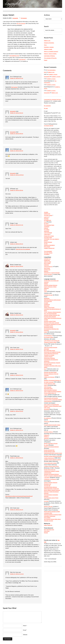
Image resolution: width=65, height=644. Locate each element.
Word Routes (47, 278)
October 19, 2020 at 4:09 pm (17, 332)
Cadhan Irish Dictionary (50, 406)
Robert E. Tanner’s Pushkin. (51, 54)
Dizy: (45, 398)
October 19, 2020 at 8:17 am (17, 225)
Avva (45, 226)
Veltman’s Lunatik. (49, 49)
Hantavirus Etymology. (50, 43)
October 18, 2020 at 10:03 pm (18, 175)
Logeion (46, 429)
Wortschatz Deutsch (49, 347)
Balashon (46, 281)
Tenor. (46, 45)
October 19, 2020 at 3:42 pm (17, 315)
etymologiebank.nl (49, 356)
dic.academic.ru (48, 457)
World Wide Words (49, 420)
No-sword (47, 228)
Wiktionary (47, 300)
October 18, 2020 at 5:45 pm (17, 134)
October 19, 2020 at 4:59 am (17, 190)
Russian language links (50, 490)
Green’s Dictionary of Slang (51, 298)
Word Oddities (48, 574)
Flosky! (46, 60)
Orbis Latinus (47, 446)
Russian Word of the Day (51, 516)
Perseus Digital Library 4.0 (51, 427)
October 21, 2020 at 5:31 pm (17, 430)
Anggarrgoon (47, 269)
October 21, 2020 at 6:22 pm (17, 458)
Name (25, 626)
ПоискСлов (47, 460)
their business (15, 87)
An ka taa (47, 555)
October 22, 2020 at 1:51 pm (17, 510)
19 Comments (25, 18)
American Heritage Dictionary (52, 296)
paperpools (47, 236)
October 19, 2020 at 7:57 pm (17, 349)
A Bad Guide (47, 240)
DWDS (46, 352)
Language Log (48, 267)
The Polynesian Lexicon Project (52, 551)
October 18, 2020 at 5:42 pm (17, 113)
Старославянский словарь (51, 509)
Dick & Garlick (48, 272)
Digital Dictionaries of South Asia (52, 539)
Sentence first (48, 279)
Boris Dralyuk (47, 254)
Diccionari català (48, 392)
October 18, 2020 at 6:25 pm (17, 151)
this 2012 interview (22, 23)
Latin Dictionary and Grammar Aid (53, 363)
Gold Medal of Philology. (50, 56)
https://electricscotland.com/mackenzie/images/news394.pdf (21, 496)
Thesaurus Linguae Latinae (51, 364)
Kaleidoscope (48, 217)
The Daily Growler (49, 219)
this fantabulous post (15, 56)
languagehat (16, 18)
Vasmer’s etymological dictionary (52, 487)
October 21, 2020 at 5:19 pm (17, 391)
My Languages (48, 108)
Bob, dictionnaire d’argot (50, 373)
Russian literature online (50, 492)
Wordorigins (47, 310)
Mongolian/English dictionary (51, 537)
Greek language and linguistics (52, 432)
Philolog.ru (47, 476)
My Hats (46, 111)
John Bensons (23, 59)
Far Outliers (47, 235)
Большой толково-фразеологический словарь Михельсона (51, 501)
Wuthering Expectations (50, 252)
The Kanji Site (48, 535)
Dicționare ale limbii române (51, 401)
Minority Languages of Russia (52, 483)
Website (25, 635)
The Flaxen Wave (49, 243)
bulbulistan (47, 274)
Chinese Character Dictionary (52, 532)
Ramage (46, 592)
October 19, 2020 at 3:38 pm (17, 266)
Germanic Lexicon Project (51, 340)
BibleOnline (47, 321)
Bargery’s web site (49, 560)
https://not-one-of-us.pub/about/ (24, 249)
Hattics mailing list (49, 584)
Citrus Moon (47, 590)
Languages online (49, 567)
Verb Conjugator (48, 419)
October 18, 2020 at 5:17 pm (17, 78)
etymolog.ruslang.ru (49, 471)
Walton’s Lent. (48, 41)
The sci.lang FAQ (49, 315)
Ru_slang (47, 485)
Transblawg (47, 231)
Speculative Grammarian (50, 572)
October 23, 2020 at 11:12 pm (18, 574)
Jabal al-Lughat (48, 271)
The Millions (47, 263)
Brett (45, 72)
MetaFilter (47, 222)
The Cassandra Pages (50, 229)
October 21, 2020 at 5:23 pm (17, 411)
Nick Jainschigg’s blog (50, 588)
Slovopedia (47, 448)
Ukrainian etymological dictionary (53, 522)
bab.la (46, 302)
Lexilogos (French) (49, 382)
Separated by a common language (53, 283)
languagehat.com (7, 4)
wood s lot (47, 221)
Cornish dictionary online (50, 415)
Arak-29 (46, 417)
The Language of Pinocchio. (51, 58)
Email (25, 630)
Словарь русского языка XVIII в (52, 513)
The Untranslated (49, 259)
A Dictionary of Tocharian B (51, 529)
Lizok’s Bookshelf (49, 238)
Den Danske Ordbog (49, 359)
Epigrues (46, 233)
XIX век (46, 250)
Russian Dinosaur (49, 249)
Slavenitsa (47, 478)
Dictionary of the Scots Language (53, 342)
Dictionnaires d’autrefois (50, 384)
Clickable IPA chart (49, 307)
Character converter (49, 579)
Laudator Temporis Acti (50, 256)
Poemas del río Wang (50, 242)
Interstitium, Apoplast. (50, 47)
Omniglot (46, 317)
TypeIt (46, 303)
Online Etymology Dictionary (51, 422)
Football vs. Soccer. (54, 74)
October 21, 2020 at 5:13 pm (17, 375)
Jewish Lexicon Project (50, 322)
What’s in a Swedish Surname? (52, 51)
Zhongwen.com (48, 534)
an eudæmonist (48, 224)
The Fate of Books (49, 261)
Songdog (46, 215)
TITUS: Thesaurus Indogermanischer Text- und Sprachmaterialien (51, 329)
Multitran (46, 295)
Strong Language (49, 285)
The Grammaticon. (52, 70)
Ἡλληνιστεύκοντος (49, 276)
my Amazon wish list (49, 129)
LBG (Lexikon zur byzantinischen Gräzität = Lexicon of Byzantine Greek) (53, 443)
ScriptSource (47, 319)
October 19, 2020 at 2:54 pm (17, 244)
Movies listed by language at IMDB (53, 565)
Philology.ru (47, 474)
